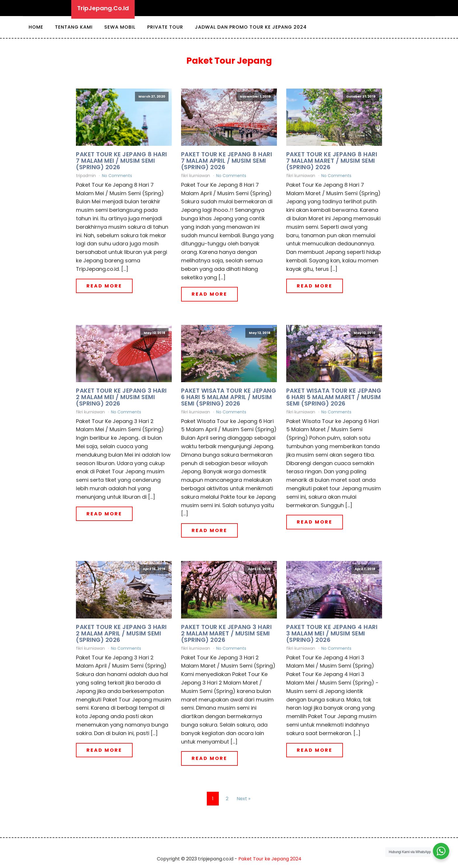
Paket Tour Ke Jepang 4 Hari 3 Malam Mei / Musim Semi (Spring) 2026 (332, 633)
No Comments (117, 176)
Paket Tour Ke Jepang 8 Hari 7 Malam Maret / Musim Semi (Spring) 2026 (332, 161)
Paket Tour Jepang (229, 61)
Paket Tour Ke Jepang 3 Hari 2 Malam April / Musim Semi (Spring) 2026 (121, 633)
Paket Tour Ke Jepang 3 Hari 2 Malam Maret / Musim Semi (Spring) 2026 (227, 633)
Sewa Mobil (120, 27)
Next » (243, 799)
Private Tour (165, 27)
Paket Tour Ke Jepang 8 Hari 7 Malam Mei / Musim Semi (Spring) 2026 (122, 161)
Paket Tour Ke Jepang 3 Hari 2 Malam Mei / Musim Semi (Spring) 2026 (121, 397)
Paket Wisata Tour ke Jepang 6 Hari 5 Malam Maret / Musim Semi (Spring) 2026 (334, 397)
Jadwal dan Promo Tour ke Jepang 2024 (251, 27)
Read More (104, 286)
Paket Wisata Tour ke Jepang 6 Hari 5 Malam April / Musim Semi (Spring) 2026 (229, 397)
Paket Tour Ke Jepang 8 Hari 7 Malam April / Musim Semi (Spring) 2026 (227, 161)
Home (36, 27)
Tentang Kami (74, 27)
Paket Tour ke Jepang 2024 (270, 859)
